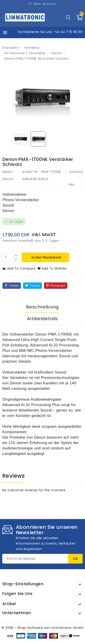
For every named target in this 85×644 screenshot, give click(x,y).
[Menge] (8, 257)
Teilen (14, 286)
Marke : (8, 172)
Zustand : (76, 174)
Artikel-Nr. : (31, 172)
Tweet (35, 286)
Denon (8, 179)
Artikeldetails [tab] (42, 319)
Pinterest (58, 286)
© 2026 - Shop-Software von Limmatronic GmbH (42, 628)
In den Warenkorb (46, 257)
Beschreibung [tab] (42, 307)
